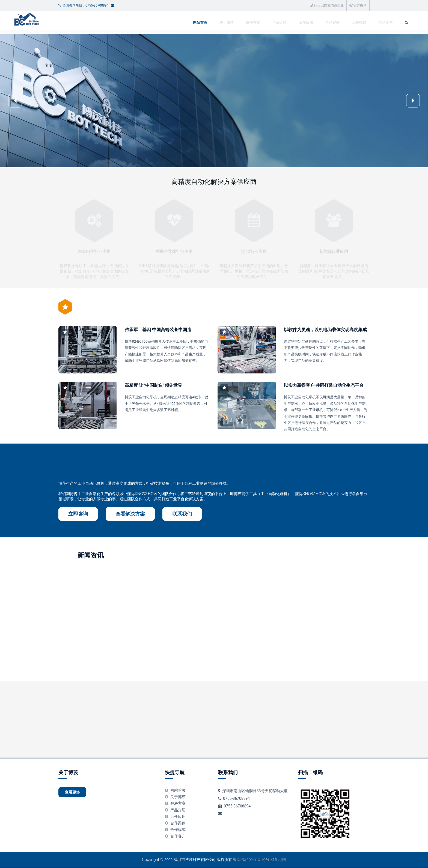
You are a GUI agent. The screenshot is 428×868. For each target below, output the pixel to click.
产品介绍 (234, 23)
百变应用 (261, 23)
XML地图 (278, 860)
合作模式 (314, 23)
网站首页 (155, 23)
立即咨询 (78, 514)
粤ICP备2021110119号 (251, 860)
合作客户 (340, 23)
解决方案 (208, 23)
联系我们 (182, 514)
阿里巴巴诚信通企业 (327, 5)
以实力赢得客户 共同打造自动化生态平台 (324, 386)
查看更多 (76, 794)
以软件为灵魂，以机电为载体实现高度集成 (325, 330)
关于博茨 (181, 23)
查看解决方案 (130, 514)
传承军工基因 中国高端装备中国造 (158, 330)
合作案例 (287, 23)
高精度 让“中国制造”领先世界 (153, 386)
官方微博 (358, 5)
